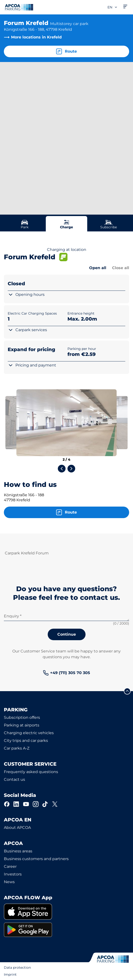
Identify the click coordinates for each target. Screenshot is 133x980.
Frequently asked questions (31, 772)
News (9, 882)
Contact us (14, 779)
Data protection (17, 968)
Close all (121, 268)
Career (10, 866)
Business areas (18, 851)
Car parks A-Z (17, 748)
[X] (55, 804)
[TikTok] (45, 804)
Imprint (10, 974)
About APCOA (17, 828)
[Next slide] (71, 469)
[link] (66, 673)
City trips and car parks (26, 741)
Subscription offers (22, 717)
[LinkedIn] (16, 804)
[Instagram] (36, 804)
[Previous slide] (62, 469)
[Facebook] (7, 804)
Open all (98, 268)
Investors (13, 874)
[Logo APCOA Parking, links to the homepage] (19, 7)
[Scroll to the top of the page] (127, 691)
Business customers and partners (36, 859)
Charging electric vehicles (29, 733)
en (113, 7)
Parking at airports (22, 725)
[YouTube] (26, 804)
